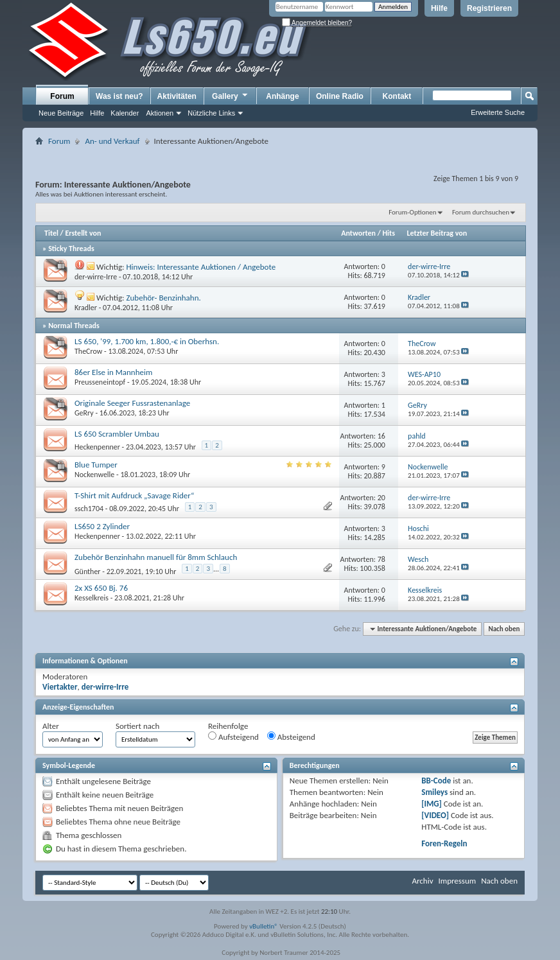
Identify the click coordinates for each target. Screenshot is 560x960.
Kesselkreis (92, 598)
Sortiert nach (137, 726)
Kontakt (397, 96)
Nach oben (504, 629)
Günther (88, 572)
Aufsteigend (233, 737)
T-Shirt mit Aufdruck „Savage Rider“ (134, 495)
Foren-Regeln (444, 843)
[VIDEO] (435, 815)
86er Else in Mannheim (113, 372)
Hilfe (439, 8)
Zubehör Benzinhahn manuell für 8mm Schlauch (156, 557)
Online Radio (340, 96)
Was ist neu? (119, 96)
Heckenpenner (97, 447)
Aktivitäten (177, 96)
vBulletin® (264, 926)
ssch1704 (89, 509)
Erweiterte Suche (498, 112)
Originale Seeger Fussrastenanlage (132, 403)
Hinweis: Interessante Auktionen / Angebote (201, 267)
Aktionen (160, 113)
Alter (51, 726)
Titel (51, 233)
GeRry (84, 413)
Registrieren (489, 8)
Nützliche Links (211, 113)
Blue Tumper (96, 465)
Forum (62, 96)
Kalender (125, 113)
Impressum (457, 881)
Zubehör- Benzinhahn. (163, 298)
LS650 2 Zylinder (102, 526)
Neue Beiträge (61, 113)
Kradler (86, 308)
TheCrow (88, 351)
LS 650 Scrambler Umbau (117, 434)
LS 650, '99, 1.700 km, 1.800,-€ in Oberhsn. (147, 341)
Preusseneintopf (100, 382)
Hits (389, 233)
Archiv (422, 881)
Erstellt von (83, 233)
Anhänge (282, 96)
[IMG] (432, 804)
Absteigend (291, 737)
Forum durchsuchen (481, 212)
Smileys (434, 792)
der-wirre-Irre (96, 277)
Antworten (358, 233)
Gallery (231, 96)
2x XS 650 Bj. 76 (101, 588)
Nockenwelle (94, 475)
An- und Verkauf (112, 141)
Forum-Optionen (412, 212)
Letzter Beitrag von (437, 233)
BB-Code (436, 781)
